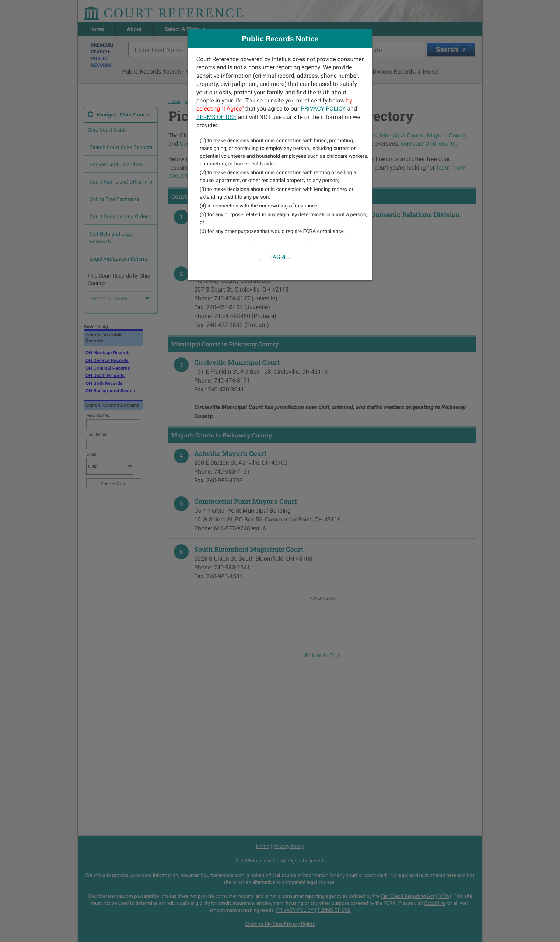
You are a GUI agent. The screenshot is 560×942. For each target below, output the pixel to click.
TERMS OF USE (216, 117)
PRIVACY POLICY (323, 109)
